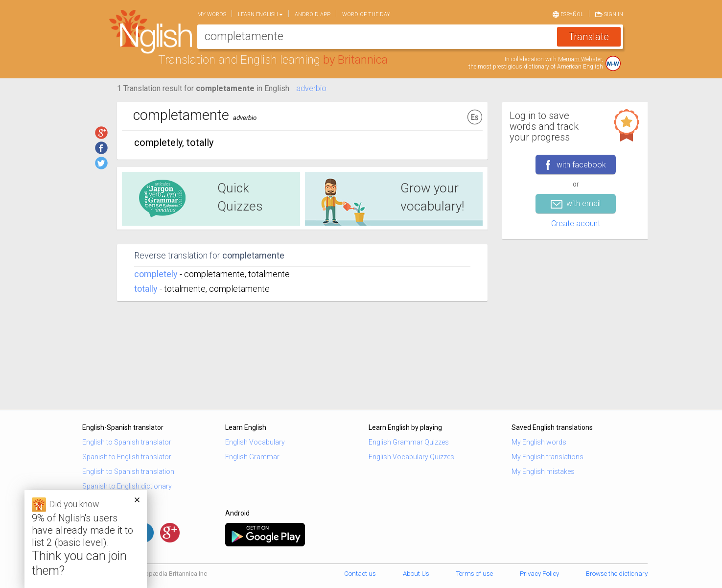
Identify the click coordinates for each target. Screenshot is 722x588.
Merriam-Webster (580, 59)
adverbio (311, 88)
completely (156, 274)
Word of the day (366, 14)
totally (146, 289)
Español (568, 14)
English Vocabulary (255, 442)
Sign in (609, 14)
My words (212, 14)
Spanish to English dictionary (127, 486)
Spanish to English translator (127, 457)
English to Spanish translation (128, 471)
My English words (539, 442)
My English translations (547, 457)
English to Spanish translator (127, 442)
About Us (416, 574)
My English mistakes (543, 471)
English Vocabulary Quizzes (411, 457)
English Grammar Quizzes (409, 442)
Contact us (360, 574)
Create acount (576, 223)
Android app (313, 14)
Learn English (260, 14)
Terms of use (475, 574)
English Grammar (252, 457)
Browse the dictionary (617, 574)
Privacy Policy (539, 574)
